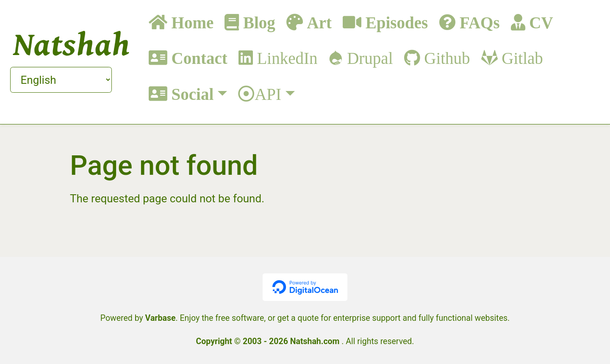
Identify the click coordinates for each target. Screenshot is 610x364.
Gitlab (520, 58)
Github (445, 58)
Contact (197, 58)
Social (190, 94)
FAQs (477, 22)
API (268, 94)
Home (190, 22)
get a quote (298, 318)
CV (539, 22)
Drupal (368, 58)
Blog (257, 22)
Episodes (395, 22)
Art (317, 22)
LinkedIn (285, 58)
